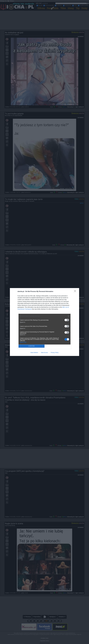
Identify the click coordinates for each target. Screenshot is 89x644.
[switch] (67, 320)
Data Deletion (34, 353)
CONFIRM (32, 346)
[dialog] (44, 322)
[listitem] (44, 316)
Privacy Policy (55, 353)
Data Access (44, 353)
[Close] (76, 292)
